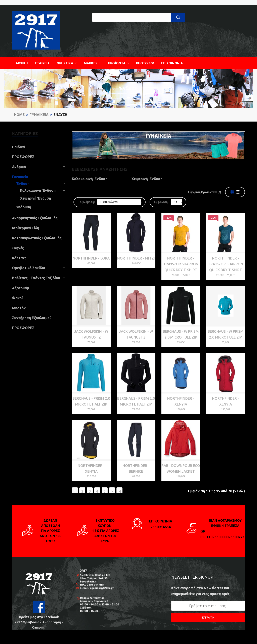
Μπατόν (19, 308)
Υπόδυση (24, 207)
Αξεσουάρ (21, 288)
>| (119, 491)
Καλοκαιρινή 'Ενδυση (38, 190)
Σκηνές (18, 248)
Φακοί (17, 298)
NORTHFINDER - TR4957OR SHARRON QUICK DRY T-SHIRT (181, 264)
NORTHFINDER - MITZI (136, 258)
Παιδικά (18, 147)
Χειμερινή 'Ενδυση (36, 198)
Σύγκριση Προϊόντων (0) (204, 192)
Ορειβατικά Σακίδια (29, 268)
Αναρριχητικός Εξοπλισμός (35, 218)
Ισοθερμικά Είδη (26, 228)
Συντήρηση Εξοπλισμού (32, 318)
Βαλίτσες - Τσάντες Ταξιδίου (36, 278)
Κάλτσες (19, 258)
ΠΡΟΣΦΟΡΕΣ (23, 157)
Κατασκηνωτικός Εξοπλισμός (37, 238)
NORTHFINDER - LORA (91, 258)
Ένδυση (60, 115)
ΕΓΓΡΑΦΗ (208, 618)
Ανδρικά (19, 167)
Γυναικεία (39, 115)
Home (19, 115)
